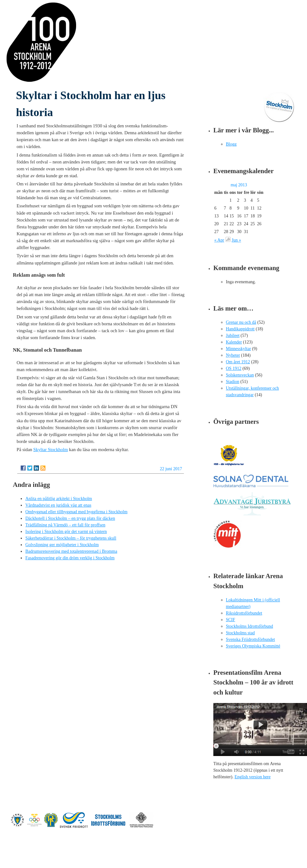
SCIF (231, 620)
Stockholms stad (240, 633)
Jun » (237, 240)
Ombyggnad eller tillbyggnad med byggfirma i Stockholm (76, 512)
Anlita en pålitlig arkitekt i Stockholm (59, 499)
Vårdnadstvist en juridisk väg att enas (58, 505)
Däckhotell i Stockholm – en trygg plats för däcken (70, 518)
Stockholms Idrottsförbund (250, 626)
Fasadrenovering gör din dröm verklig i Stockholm (70, 558)
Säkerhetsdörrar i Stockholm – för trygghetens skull (71, 538)
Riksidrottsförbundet (244, 613)
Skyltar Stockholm (50, 450)
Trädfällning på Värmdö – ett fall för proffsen (65, 525)
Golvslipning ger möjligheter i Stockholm (62, 545)
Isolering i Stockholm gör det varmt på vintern (66, 532)
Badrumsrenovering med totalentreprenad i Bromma (71, 551)
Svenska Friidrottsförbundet (250, 639)
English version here (253, 777)
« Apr (219, 240)
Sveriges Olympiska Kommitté (253, 646)
